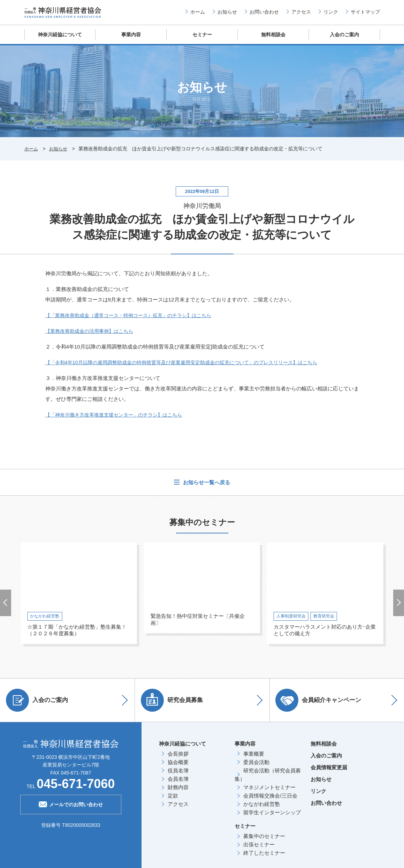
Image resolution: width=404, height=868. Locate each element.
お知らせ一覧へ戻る (205, 488)
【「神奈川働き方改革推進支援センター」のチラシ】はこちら (119, 420)
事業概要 (254, 759)
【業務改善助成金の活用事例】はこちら (92, 336)
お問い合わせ (264, 14)
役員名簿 (178, 776)
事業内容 (131, 40)
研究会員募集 (175, 705)
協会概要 (178, 767)
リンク (331, 14)
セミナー (202, 40)
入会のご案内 (344, 40)
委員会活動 (256, 767)
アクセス (301, 14)
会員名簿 (178, 784)
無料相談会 (273, 40)
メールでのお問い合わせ (71, 809)
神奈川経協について (60, 40)
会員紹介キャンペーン (321, 705)
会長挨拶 (178, 759)
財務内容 (178, 792)
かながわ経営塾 (262, 809)
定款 (173, 801)
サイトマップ (365, 14)
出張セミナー (259, 850)
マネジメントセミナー (269, 792)
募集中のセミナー (264, 841)
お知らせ (227, 14)
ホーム (198, 14)
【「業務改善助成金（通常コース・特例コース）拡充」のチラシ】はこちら (134, 320)
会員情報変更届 (329, 773)
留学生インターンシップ (272, 818)
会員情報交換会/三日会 (270, 801)
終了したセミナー (264, 858)
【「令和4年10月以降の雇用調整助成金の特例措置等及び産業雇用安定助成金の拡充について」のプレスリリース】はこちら (191, 368)
